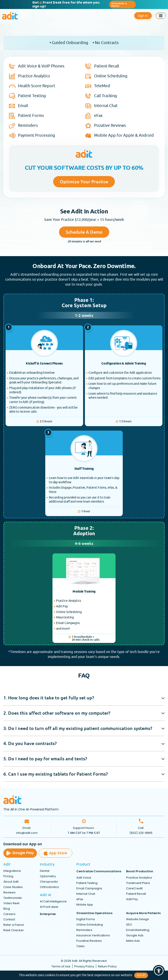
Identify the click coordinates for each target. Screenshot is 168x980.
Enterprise (48, 914)
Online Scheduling (111, 76)
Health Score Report (37, 86)
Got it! (141, 975)
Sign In (143, 16)
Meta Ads (133, 941)
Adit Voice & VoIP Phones (41, 66)
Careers (9, 914)
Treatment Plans (138, 883)
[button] (159, 971)
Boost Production (140, 871)
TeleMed (102, 86)
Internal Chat (106, 106)
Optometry (48, 876)
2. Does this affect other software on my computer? (57, 713)
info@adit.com (27, 833)
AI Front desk (49, 907)
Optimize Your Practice (84, 182)
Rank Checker (14, 930)
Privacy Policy (84, 967)
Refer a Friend (14, 925)
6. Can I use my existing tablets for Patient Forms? (56, 774)
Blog (7, 909)
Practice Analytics (34, 76)
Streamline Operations (94, 913)
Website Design (138, 919)
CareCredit (134, 888)
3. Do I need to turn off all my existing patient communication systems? (78, 728)
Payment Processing (36, 135)
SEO (129, 925)
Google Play (20, 853)
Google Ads (135, 935)
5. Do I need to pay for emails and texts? (45, 759)
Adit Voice (84, 878)
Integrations (12, 871)
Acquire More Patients (143, 913)
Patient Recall (107, 66)
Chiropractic (49, 882)
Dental (45, 871)
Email (23, 106)
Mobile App (85, 905)
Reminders (28, 125)
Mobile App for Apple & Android (124, 135)
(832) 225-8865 (141, 833)
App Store (56, 853)
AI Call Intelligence (53, 902)
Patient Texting (32, 96)
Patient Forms (31, 116)
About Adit (11, 882)
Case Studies (13, 887)
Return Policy (107, 967)
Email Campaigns (89, 888)
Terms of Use (61, 967)
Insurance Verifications (93, 935)
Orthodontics (49, 887)
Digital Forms (86, 919)
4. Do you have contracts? (30, 744)
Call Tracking (106, 96)
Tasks (81, 946)
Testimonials (13, 898)
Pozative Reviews (110, 125)
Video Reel (11, 903)
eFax (98, 116)
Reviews (9, 893)
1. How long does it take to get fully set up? (49, 698)
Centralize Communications (99, 871)
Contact (9, 920)
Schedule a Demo (119, 5)
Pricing (8, 876)
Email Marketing (138, 930)
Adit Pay (132, 899)
